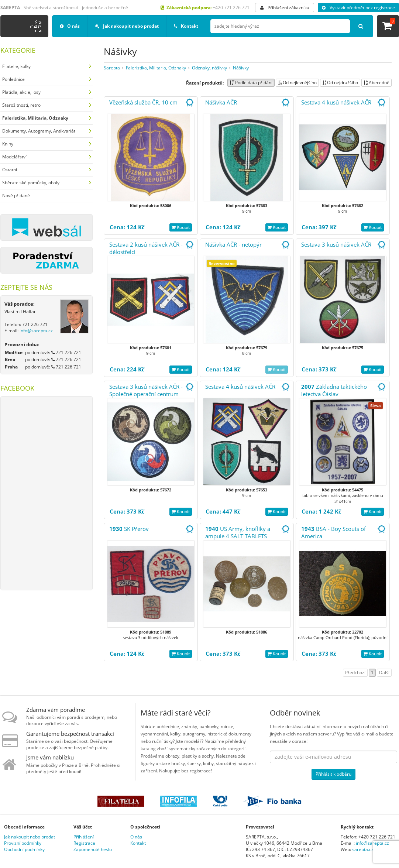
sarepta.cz (363, 849)
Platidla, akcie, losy (21, 92)
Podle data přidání (251, 83)
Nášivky (241, 68)
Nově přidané (16, 195)
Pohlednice (13, 79)
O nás (70, 26)
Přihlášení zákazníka (285, 8)
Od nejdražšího (340, 83)
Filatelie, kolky (16, 66)
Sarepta (112, 68)
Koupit (181, 227)
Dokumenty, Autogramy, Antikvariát (39, 131)
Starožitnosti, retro (21, 105)
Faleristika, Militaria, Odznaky (156, 68)
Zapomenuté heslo (93, 849)
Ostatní (10, 170)
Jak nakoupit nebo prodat (127, 26)
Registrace (84, 843)
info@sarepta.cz (36, 331)
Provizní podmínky (23, 843)
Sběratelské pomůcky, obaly (31, 183)
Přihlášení (84, 837)
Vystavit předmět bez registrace (358, 8)
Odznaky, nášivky (209, 68)
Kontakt (186, 26)
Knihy (8, 144)
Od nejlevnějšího (297, 83)
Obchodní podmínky (24, 849)
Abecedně (376, 83)
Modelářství (14, 157)
